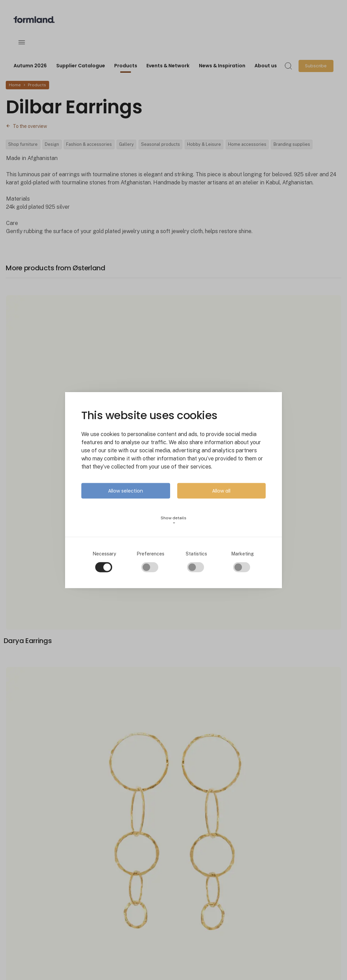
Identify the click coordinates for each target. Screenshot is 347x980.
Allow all (221, 491)
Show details (173, 520)
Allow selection (126, 491)
